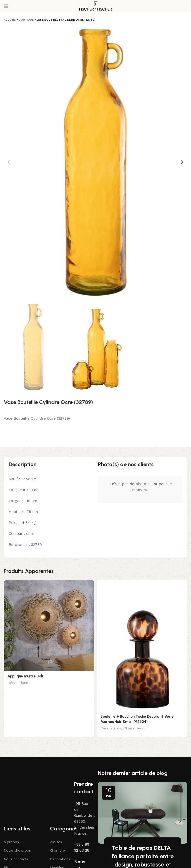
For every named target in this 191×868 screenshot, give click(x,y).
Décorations (18, 683)
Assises (56, 842)
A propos (11, 842)
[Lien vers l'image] (26, 772)
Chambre (57, 851)
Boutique (26, 20)
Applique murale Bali (25, 676)
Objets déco (134, 728)
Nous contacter (17, 859)
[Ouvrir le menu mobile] (6, 6)
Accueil (10, 20)
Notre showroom (18, 851)
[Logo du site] (95, 6)
